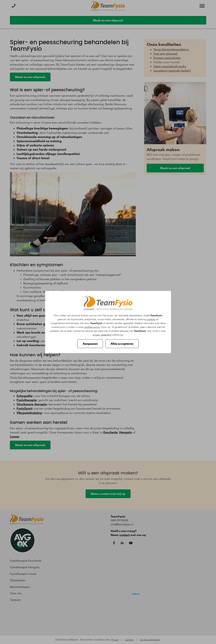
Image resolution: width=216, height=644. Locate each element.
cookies (151, 319)
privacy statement (102, 335)
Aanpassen (90, 344)
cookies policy (92, 327)
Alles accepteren (122, 344)
